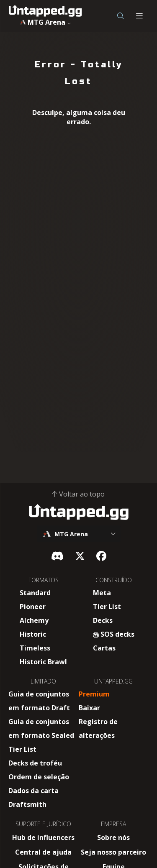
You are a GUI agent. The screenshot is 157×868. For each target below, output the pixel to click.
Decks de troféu (35, 763)
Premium (94, 694)
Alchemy (34, 620)
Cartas (104, 648)
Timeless (35, 648)
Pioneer (33, 607)
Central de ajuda (43, 852)
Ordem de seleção (39, 777)
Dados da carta (33, 791)
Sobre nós (113, 837)
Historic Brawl (43, 662)
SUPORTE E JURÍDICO (43, 824)
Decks (103, 620)
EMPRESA (113, 824)
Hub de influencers (43, 837)
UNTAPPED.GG (113, 681)
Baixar (89, 708)
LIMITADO (43, 681)
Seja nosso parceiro (113, 852)
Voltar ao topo (78, 494)
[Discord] (57, 556)
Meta (102, 593)
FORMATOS (44, 580)
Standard (35, 593)
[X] (80, 556)
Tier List (107, 607)
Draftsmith (27, 804)
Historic (33, 634)
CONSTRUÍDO (114, 580)
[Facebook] (101, 556)
